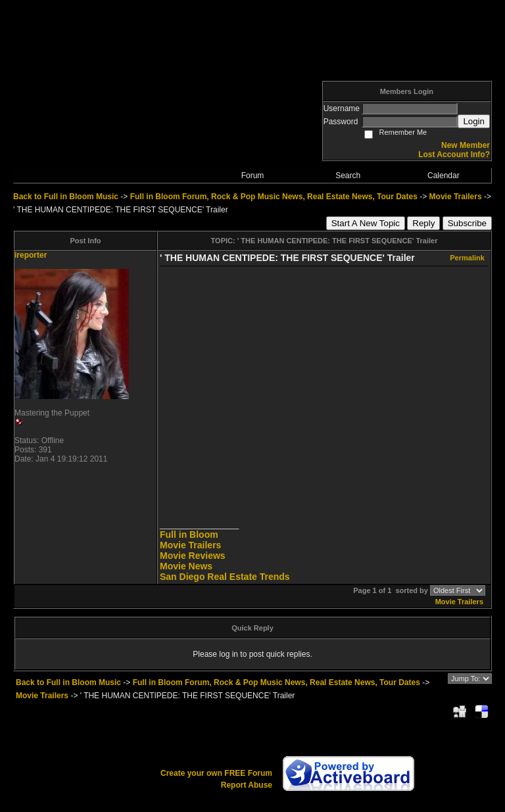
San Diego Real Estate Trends (225, 577)
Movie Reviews (193, 556)
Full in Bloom (189, 535)
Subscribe (467, 223)
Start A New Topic (366, 223)
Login (474, 121)
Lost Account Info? (454, 155)
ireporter (31, 255)
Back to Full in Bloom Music (66, 197)
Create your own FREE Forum (216, 773)
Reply (423, 223)
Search (348, 176)
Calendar (444, 176)
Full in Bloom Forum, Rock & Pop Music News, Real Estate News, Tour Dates (274, 197)
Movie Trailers (456, 197)
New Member (466, 145)
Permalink (467, 258)
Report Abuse (247, 785)
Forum (253, 176)
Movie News (186, 566)
